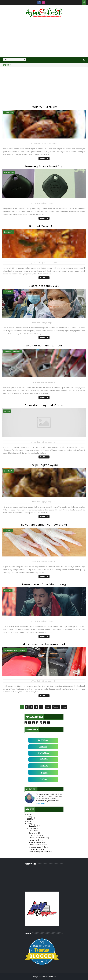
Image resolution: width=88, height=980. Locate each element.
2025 (29, 817)
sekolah (9, 292)
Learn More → (41, 803)
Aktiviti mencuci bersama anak (44, 644)
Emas (8, 411)
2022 (29, 824)
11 (56, 263)
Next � (56, 707)
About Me (31, 789)
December (33, 826)
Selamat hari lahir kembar (44, 346)
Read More (44, 158)
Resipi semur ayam (44, 107)
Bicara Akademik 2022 (44, 286)
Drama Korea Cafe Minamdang (44, 584)
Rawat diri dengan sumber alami (44, 525)
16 (56, 143)
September (33, 833)
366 (48, 707)
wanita (9, 531)
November (33, 828)
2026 (29, 814)
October (32, 831)
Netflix (9, 590)
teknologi (10, 172)
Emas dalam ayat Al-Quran (44, 405)
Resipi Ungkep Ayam (44, 465)
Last (64, 707)
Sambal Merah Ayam (44, 226)
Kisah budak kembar (13, 352)
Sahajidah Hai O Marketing (16, 650)
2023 (29, 821)
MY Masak (9, 113)
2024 (29, 819)
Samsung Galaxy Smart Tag (44, 166)
